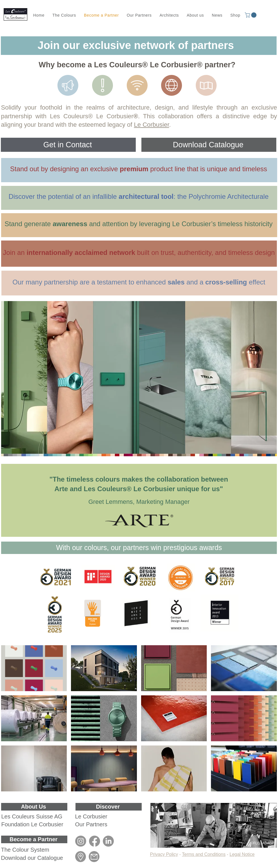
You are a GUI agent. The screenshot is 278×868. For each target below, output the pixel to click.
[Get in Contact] (68, 145)
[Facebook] (94, 841)
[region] (139, 170)
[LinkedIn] (108, 841)
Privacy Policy (164, 854)
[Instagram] (81, 841)
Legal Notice (242, 854)
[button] (251, 15)
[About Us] (34, 807)
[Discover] (109, 807)
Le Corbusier (152, 125)
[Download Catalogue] (209, 145)
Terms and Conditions (204, 854)
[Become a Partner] (34, 839)
